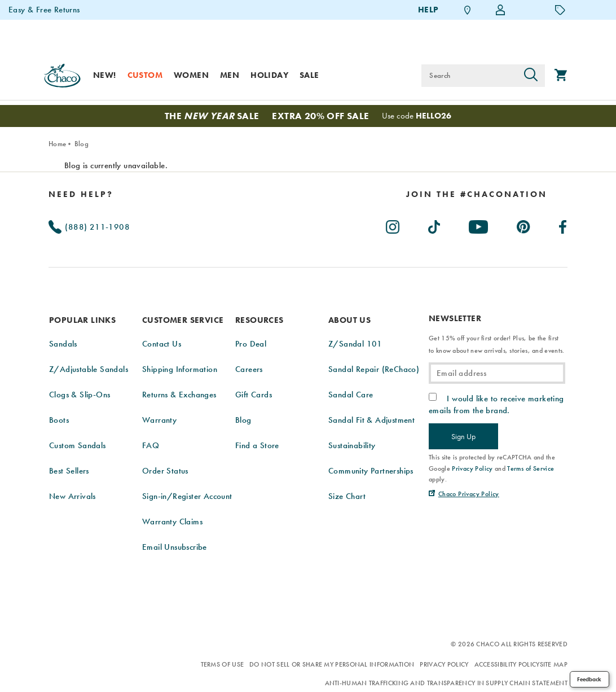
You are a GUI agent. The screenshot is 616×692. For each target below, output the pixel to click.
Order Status (165, 471)
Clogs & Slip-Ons (80, 395)
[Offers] (560, 10)
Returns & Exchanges (179, 395)
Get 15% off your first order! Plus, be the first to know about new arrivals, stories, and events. (496, 344)
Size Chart (347, 496)
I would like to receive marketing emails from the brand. (496, 404)
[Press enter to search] (531, 76)
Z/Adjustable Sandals (89, 369)
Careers (249, 369)
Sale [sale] (309, 75)
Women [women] (191, 75)
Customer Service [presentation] (183, 320)
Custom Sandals (78, 445)
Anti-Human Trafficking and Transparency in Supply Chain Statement (446, 683)
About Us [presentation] (349, 320)
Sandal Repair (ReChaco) (374, 369)
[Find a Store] (468, 10)
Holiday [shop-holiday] (269, 75)
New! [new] (105, 75)
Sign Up (463, 436)
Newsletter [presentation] (455, 319)
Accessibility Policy (507, 664)
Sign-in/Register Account (187, 496)
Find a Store (257, 445)
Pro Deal (251, 344)
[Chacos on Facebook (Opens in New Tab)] (563, 225)
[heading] (477, 194)
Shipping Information (180, 369)
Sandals (63, 344)
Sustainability (352, 445)
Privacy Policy (444, 664)
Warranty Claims (172, 522)
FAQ (151, 445)
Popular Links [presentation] (82, 320)
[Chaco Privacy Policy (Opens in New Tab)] (464, 494)
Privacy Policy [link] (472, 468)
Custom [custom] (145, 75)
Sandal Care (351, 395)
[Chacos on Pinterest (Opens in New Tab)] (524, 225)
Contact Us (162, 344)
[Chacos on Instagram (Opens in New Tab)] (393, 225)
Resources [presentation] (259, 320)
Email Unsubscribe (175, 547)
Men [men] (230, 75)
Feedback (589, 679)
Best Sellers (69, 471)
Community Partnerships (371, 471)
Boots (59, 420)
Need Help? (81, 194)
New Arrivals (72, 496)
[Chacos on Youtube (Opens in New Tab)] (479, 225)
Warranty (159, 420)
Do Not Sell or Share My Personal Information (332, 664)
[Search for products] (469, 76)
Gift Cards (254, 395)
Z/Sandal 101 (355, 344)
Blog (82, 144)
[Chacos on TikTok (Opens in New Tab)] (435, 225)
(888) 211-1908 (89, 227)
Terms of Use (223, 664)
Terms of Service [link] (531, 468)
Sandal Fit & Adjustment (371, 420)
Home (57, 144)
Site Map (554, 664)
